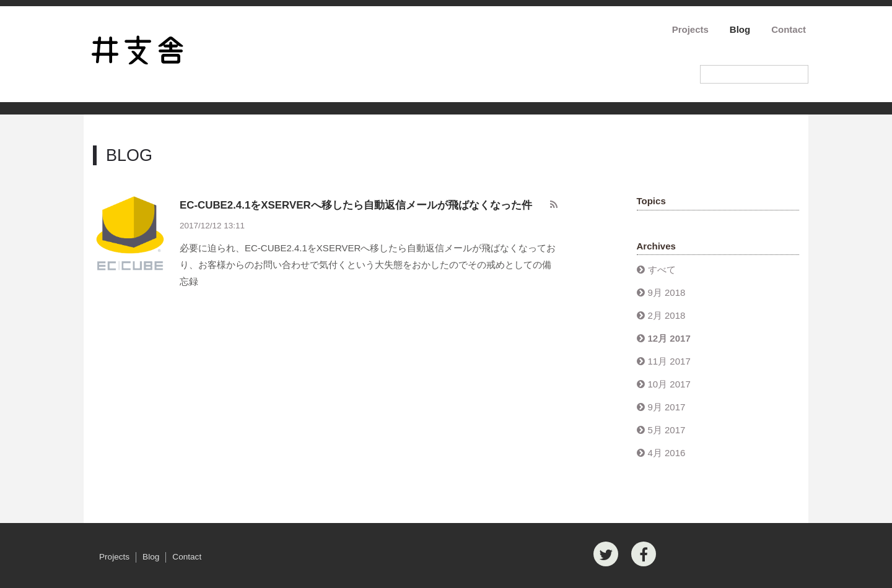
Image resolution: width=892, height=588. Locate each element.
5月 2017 (667, 430)
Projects (690, 29)
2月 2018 (667, 315)
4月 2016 (667, 453)
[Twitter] (606, 554)
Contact (789, 29)
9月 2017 (667, 407)
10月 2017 (669, 384)
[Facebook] (644, 554)
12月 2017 (669, 338)
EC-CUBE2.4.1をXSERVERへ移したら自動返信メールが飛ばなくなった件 (356, 205)
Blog (740, 29)
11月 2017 (669, 361)
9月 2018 (667, 292)
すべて (662, 270)
